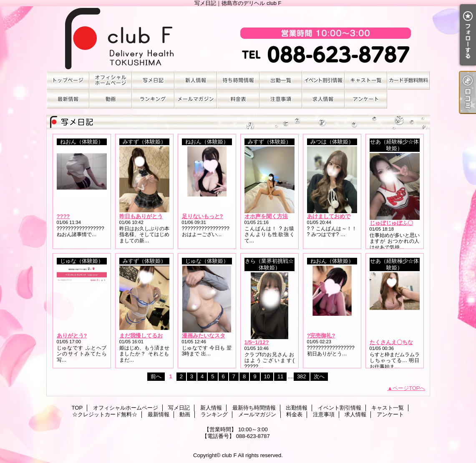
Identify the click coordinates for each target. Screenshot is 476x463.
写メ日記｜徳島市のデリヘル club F (238, 39)
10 (267, 376)
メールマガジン (196, 99)
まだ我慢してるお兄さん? (151, 336)
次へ (319, 376)
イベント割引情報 (323, 80)
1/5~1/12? (257, 342)
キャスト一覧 (366, 80)
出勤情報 (281, 80)
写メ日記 (153, 80)
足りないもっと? (203, 216)
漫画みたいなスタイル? (211, 336)
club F (229, 455)
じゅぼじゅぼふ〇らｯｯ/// (399, 223)
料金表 (238, 99)
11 (280, 376)
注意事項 (281, 99)
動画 (111, 99)
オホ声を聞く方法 (266, 216)
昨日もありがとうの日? (148, 216)
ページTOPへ (409, 388)
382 (302, 376)
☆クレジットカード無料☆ (408, 80)
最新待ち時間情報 (238, 80)
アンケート (366, 99)
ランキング (153, 99)
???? (63, 216)
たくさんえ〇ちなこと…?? (403, 342)
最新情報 (68, 99)
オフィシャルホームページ (111, 80)
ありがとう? (72, 336)
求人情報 (323, 99)
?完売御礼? (321, 336)
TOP (68, 80)
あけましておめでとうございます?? (351, 216)
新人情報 (196, 80)
